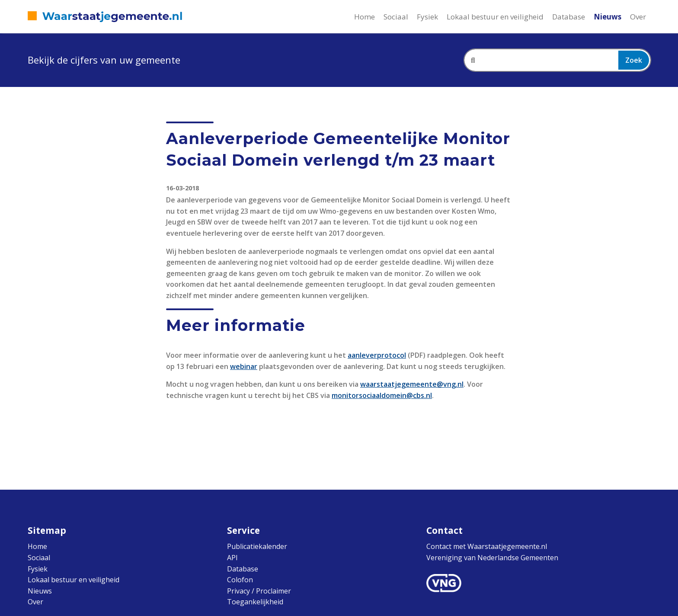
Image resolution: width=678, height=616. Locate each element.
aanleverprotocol (377, 355)
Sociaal (396, 17)
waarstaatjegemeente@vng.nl (412, 384)
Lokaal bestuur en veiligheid (495, 17)
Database (569, 17)
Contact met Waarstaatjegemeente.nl (487, 546)
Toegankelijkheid (255, 602)
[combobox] (557, 60)
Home (365, 17)
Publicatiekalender (257, 546)
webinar (244, 366)
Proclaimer (273, 591)
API (232, 558)
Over (638, 17)
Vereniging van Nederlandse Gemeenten (492, 558)
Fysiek (427, 17)
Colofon (240, 580)
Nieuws (608, 17)
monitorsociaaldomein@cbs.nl (382, 395)
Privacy (238, 591)
